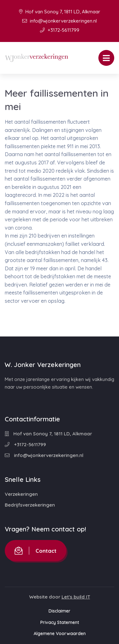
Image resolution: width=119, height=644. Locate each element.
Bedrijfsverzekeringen (30, 505)
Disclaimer (60, 611)
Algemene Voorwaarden (60, 634)
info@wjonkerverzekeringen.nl (60, 21)
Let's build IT (76, 597)
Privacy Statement (60, 622)
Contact (36, 551)
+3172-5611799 (60, 30)
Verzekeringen (21, 494)
